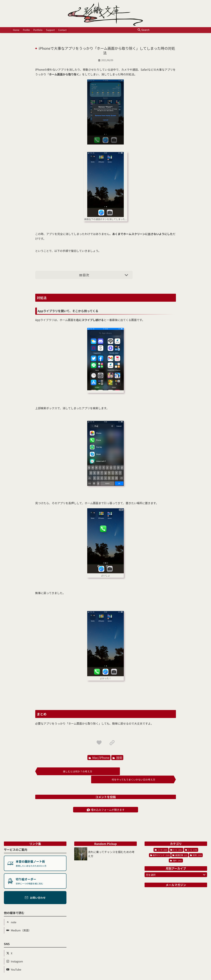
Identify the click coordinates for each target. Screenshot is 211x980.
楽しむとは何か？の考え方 (70, 771)
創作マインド (160, 847)
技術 (117, 758)
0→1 (176, 841)
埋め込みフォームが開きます (106, 801)
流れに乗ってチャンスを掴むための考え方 (111, 846)
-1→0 (161, 841)
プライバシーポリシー (153, 977)
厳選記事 (180, 847)
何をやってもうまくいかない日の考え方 (141, 771)
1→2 (191, 841)
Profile (26, 30)
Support (49, 30)
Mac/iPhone (99, 758)
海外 (176, 852)
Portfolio (37, 30)
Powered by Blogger (126, 977)
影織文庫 (62, 977)
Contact (61, 30)
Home (16, 30)
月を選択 (176, 866)
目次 (104, 275)
